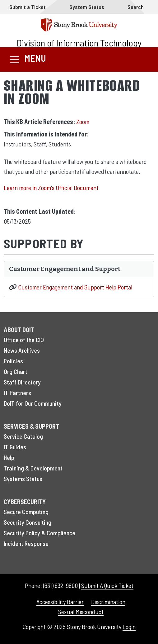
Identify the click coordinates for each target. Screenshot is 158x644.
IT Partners (17, 393)
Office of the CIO (24, 340)
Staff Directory (22, 382)
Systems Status (23, 479)
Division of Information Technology (79, 43)
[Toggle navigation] (27, 59)
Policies (13, 361)
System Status (87, 7)
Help (9, 457)
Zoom (83, 122)
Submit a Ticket (28, 7)
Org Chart (16, 371)
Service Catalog (23, 436)
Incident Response (26, 543)
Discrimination (108, 602)
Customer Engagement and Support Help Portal (75, 287)
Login (129, 627)
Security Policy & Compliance (39, 533)
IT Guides (15, 447)
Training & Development (33, 468)
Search (136, 7)
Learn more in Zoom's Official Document (51, 188)
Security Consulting (28, 522)
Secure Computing (26, 512)
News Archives (22, 350)
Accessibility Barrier (60, 602)
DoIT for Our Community (33, 403)
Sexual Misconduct (81, 612)
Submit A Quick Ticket (107, 585)
